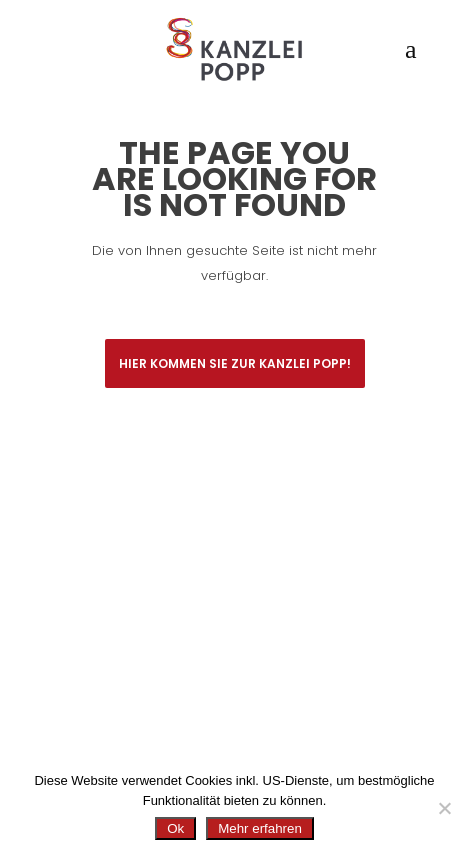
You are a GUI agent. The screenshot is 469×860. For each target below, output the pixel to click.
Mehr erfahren (260, 828)
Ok (175, 828)
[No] (444, 808)
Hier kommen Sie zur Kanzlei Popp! (235, 363)
